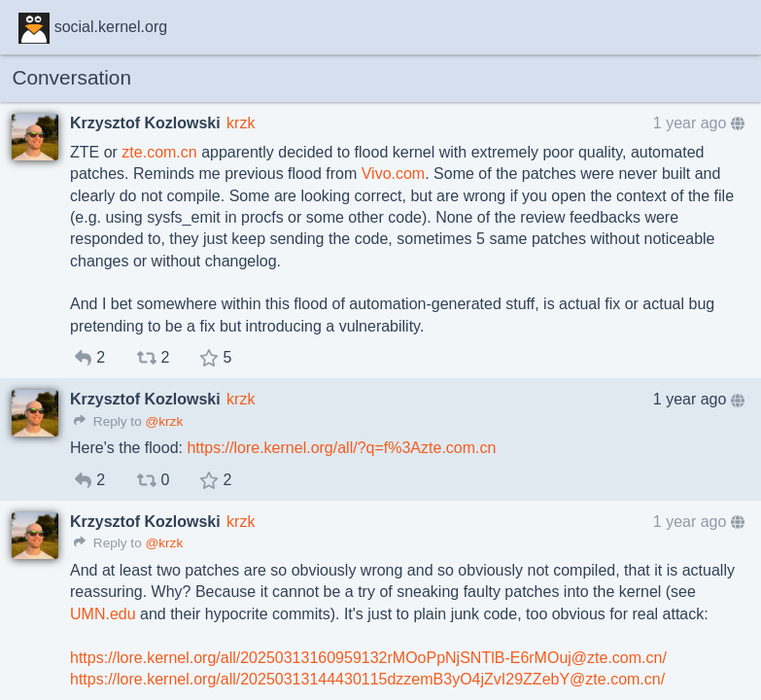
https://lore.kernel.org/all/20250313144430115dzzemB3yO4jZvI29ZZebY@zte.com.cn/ (367, 679)
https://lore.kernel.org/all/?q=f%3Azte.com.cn (341, 448)
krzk (241, 123)
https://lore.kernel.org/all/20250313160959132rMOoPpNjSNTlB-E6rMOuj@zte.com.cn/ (368, 658)
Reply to (108, 421)
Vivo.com (394, 174)
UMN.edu (103, 614)
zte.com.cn (159, 152)
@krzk (164, 421)
